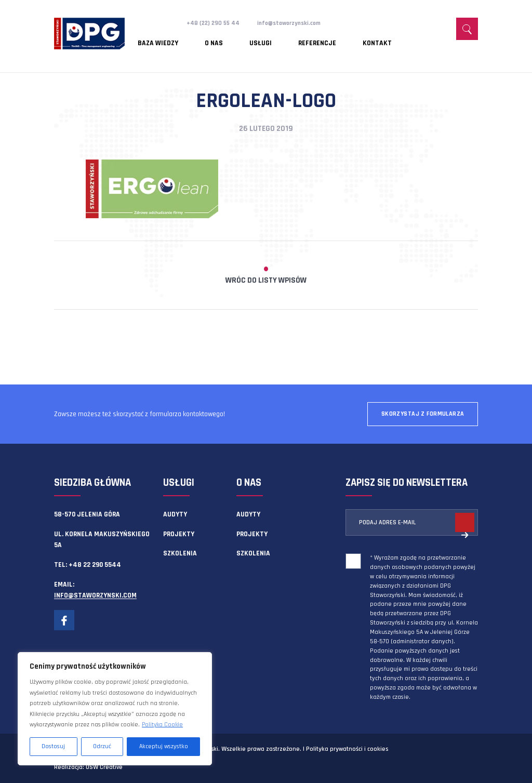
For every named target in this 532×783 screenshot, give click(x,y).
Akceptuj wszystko (164, 746)
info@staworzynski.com (300, 23)
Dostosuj (53, 746)
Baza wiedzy (158, 39)
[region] (115, 709)
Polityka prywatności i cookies (347, 749)
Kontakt (325, 39)
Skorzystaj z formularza (423, 414)
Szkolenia (180, 553)
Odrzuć (102, 746)
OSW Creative (104, 767)
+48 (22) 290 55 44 (216, 23)
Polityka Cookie (162, 725)
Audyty (175, 514)
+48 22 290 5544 (95, 565)
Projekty (179, 534)
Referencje (278, 39)
